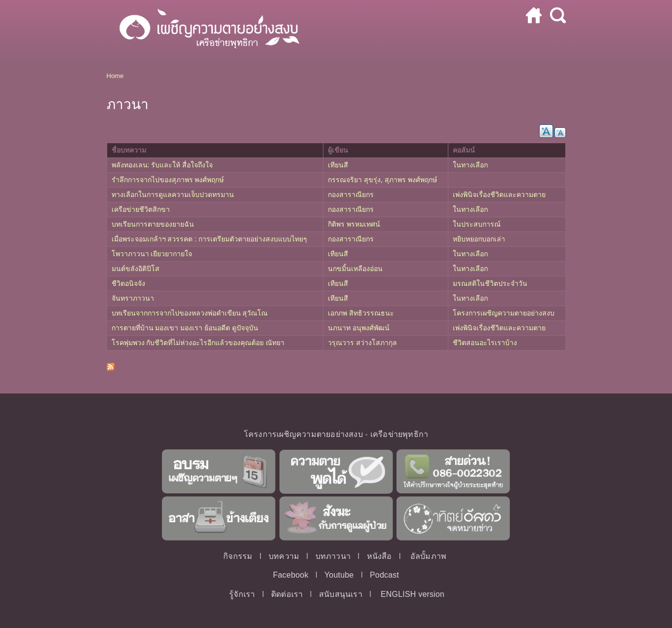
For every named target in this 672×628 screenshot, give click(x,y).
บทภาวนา (333, 556)
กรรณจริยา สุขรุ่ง (354, 180)
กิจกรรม (238, 556)
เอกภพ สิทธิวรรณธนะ (361, 313)
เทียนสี (338, 165)
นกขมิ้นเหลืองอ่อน (355, 269)
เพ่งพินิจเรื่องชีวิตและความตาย (499, 195)
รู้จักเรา (242, 594)
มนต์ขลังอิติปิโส (136, 269)
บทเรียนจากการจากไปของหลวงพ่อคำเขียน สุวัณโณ (190, 313)
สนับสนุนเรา (341, 594)
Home (115, 76)
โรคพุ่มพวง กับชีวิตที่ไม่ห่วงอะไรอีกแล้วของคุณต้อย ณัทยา (198, 343)
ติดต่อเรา (287, 594)
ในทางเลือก (470, 165)
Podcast (384, 575)
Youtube (339, 575)
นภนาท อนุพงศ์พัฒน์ (359, 328)
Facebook (291, 575)
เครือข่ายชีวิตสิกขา (141, 209)
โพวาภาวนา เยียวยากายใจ (152, 254)
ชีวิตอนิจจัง (128, 283)
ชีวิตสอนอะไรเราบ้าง (485, 343)
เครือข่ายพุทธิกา (399, 434)
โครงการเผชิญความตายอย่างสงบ (504, 313)
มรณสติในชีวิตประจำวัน (490, 283)
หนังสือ (379, 556)
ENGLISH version (413, 594)
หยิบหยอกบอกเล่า (479, 239)
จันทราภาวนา (133, 298)
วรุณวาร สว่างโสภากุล (362, 343)
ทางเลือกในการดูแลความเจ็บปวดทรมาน (173, 195)
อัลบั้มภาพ (428, 556)
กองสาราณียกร (351, 195)
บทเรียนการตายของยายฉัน (153, 224)
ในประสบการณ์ (477, 224)
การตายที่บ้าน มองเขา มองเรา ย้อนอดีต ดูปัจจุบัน (185, 328)
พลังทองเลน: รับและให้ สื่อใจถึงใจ (162, 165)
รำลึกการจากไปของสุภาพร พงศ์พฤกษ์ (168, 180)
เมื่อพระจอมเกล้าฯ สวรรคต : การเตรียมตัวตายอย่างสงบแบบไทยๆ (210, 239)
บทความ (284, 556)
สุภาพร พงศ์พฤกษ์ (411, 180)
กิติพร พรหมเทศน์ (354, 224)
